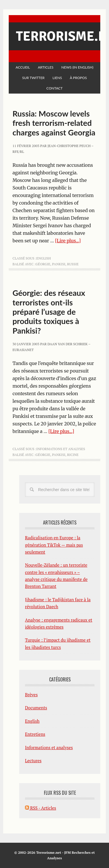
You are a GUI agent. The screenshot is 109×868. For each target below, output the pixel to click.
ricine (73, 455)
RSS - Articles (41, 808)
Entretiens (35, 734)
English (44, 258)
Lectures (33, 760)
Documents (36, 708)
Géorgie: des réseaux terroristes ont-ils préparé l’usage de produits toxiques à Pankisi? (49, 312)
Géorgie (43, 264)
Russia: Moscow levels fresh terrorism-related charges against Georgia (54, 123)
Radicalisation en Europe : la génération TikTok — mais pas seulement (54, 545)
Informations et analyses (61, 449)
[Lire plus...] (68, 241)
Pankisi (59, 264)
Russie (73, 264)
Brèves (31, 695)
